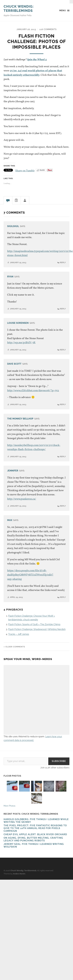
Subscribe (59, 761)
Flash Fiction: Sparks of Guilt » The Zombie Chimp (34, 624)
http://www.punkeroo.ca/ (22, 499)
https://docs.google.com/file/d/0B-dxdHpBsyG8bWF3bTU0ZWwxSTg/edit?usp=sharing (30, 575)
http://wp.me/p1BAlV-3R (21, 343)
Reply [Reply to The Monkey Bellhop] (63, 456)
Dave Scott (14, 364)
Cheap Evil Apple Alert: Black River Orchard (35, 834)
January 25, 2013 (18, 262)
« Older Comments (14, 647)
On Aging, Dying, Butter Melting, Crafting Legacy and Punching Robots (33, 839)
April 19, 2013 (16, 597)
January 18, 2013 (26, 29)
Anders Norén (19, 874)
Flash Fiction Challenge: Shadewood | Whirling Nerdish (37, 629)
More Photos (9, 806)
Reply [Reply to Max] (63, 597)
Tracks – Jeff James (19, 634)
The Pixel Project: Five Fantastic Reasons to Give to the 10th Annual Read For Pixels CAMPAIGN (35, 828)
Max (10, 520)
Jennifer (13, 471)
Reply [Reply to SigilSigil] (63, 262)
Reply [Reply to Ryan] (63, 309)
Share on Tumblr (25, 170)
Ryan (10, 277)
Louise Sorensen (18, 323)
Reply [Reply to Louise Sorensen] (63, 350)
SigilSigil (13, 226)
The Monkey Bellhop (20, 419)
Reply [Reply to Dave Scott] (63, 404)
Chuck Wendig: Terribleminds (19, 8)
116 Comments (48, 29)
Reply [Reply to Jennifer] (63, 506)
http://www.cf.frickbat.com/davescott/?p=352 (33, 390)
